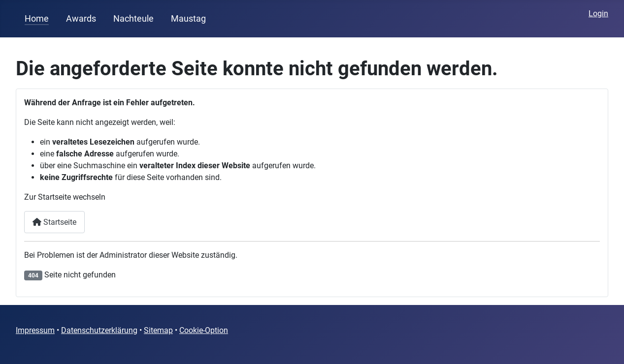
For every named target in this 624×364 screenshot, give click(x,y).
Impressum (35, 330)
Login (598, 14)
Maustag (188, 19)
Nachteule (133, 19)
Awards (81, 19)
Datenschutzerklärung (99, 330)
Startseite (54, 222)
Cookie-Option (204, 330)
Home (37, 19)
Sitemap (158, 330)
